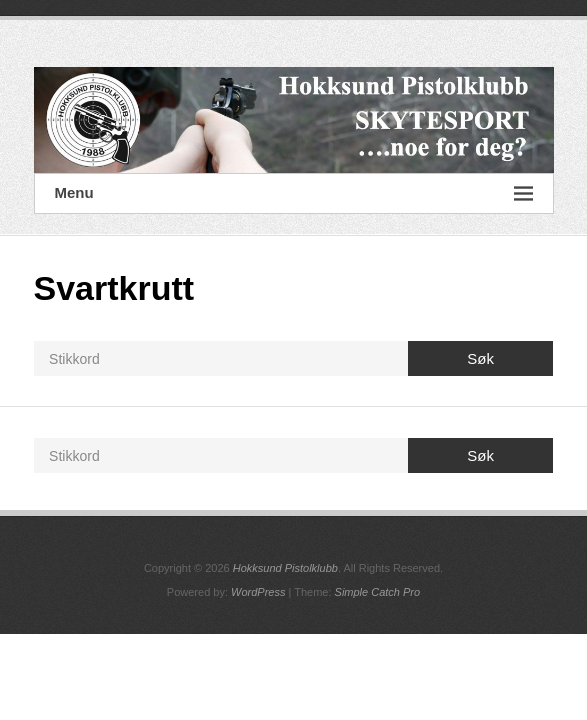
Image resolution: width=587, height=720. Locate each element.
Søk (480, 358)
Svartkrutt (114, 288)
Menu (294, 193)
